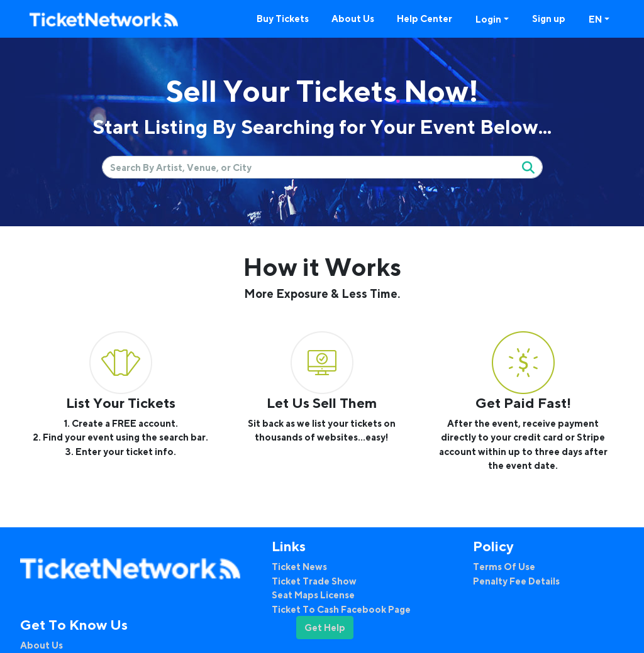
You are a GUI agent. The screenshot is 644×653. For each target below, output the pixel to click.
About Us (353, 18)
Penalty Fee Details (516, 581)
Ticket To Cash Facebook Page (341, 609)
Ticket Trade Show (314, 581)
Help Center (425, 18)
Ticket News (299, 566)
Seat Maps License (313, 595)
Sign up (549, 18)
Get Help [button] (325, 627)
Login (488, 19)
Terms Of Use (504, 566)
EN (595, 19)
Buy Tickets (283, 18)
